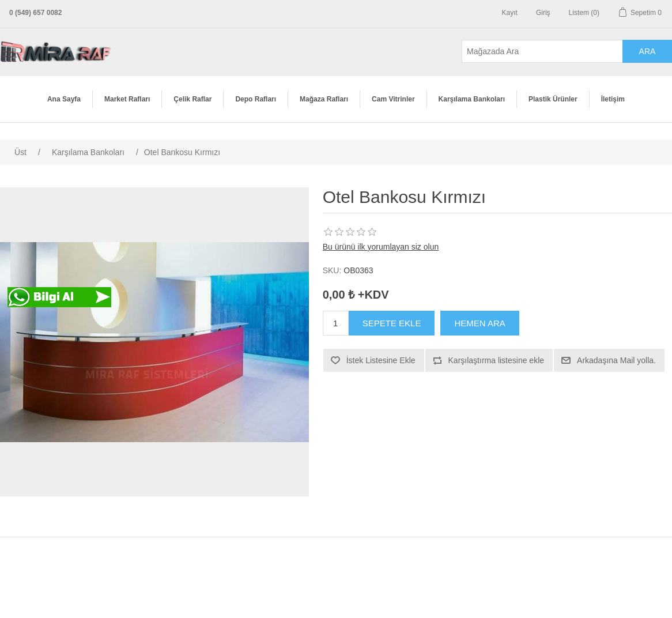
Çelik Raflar (192, 99)
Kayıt (510, 13)
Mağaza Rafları (324, 99)
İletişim (613, 99)
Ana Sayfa (64, 99)
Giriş (543, 13)
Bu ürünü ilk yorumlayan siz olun (381, 247)
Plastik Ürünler (553, 99)
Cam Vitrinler (393, 99)
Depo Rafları (256, 99)
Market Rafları (127, 99)
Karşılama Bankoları (472, 99)
